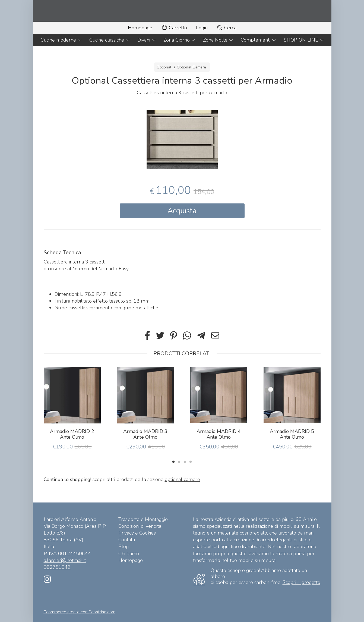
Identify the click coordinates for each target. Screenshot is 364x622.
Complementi (258, 40)
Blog (124, 546)
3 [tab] (185, 461)
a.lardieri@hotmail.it (65, 560)
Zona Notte (218, 40)
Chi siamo (129, 554)
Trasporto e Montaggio (143, 519)
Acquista (182, 211)
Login (202, 28)
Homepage (140, 28)
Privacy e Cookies (137, 533)
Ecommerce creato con (80, 612)
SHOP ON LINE (304, 40)
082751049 (57, 567)
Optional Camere (191, 67)
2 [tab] (179, 461)
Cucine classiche (110, 40)
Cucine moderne (61, 40)
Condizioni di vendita (140, 526)
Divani (147, 40)
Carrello (174, 28)
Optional (164, 67)
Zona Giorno (179, 40)
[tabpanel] (182, 139)
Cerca (227, 28)
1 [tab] (173, 461)
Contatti (127, 540)
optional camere (182, 479)
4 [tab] (191, 461)
